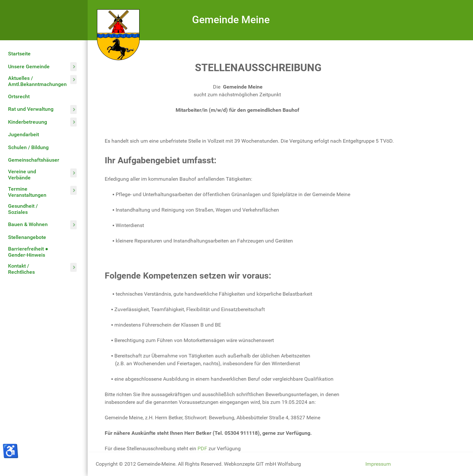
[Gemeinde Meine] (118, 34)
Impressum (378, 464)
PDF (202, 448)
